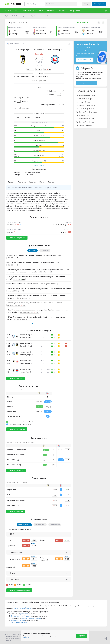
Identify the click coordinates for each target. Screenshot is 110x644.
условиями (26, 638)
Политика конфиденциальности (15, 636)
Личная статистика (18, 623)
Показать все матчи (16, 381)
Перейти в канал (85, 59)
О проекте (8, 641)
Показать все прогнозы (17, 240)
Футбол (7, 16)
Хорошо (82, 636)
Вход (86, 4)
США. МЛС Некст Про (18, 16)
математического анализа (31, 621)
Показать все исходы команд (19, 593)
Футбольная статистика (20, 625)
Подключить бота (86, 83)
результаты (25, 616)
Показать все (39, 166)
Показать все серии (16, 514)
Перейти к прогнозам (39, 81)
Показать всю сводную (17, 432)
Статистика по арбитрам (20, 619)
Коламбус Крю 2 (23, 50)
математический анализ (23, 611)
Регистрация (99, 4)
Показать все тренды (16, 473)
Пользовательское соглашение (15, 639)
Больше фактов (39, 326)
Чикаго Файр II (55, 49)
